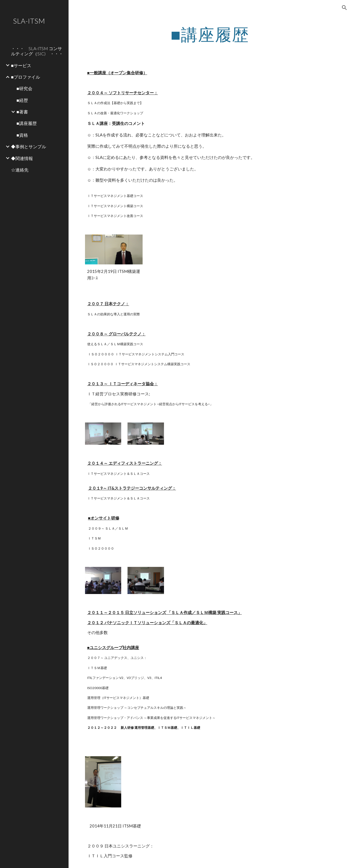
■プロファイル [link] (26, 77)
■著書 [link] (22, 112)
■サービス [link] (21, 65)
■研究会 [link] (24, 88)
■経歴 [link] (22, 100)
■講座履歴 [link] (27, 123)
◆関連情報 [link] (22, 158)
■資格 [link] (22, 135)
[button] (344, 8)
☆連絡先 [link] (20, 170)
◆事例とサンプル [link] (29, 146)
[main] (210, 34)
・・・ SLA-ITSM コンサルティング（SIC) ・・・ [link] (37, 51)
